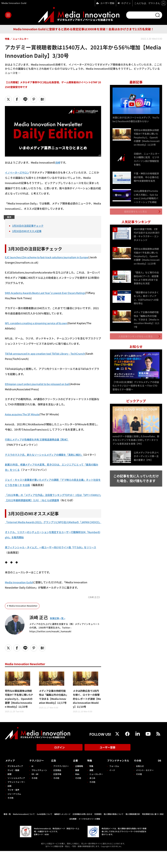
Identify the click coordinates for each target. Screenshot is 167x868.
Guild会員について (45, 831)
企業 (74, 778)
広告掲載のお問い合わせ (82, 831)
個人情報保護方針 (133, 831)
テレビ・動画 (13, 787)
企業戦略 (78, 783)
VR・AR (35, 791)
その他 (10, 815)
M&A (76, 791)
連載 (90, 787)
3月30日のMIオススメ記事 (27, 231)
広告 (53, 778)
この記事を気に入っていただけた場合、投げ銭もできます (136, 475)
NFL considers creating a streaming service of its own (38, 323)
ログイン (60, 765)
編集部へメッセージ (62, 831)
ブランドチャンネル (118, 778)
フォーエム (112, 783)
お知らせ (141, 783)
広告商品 (56, 787)
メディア (11, 778)
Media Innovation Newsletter (23, 616)
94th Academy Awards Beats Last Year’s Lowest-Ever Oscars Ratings (47, 293)
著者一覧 (7, 831)
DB (160, 778)
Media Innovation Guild (19, 593)
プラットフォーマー (16, 799)
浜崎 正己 (40, 628)
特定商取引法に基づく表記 (153, 831)
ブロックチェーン (39, 787)
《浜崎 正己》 (94, 607)
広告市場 (56, 791)
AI (32, 783)
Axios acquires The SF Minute (23, 414)
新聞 (9, 791)
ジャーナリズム (14, 811)
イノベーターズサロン (18, 172)
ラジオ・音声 (13, 807)
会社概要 (73, 836)
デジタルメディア (15, 783)
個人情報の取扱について (114, 831)
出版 (9, 803)
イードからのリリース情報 (89, 836)
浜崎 (58, 162)
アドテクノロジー (60, 783)
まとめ (91, 795)
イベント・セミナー (146, 787)
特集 (88, 778)
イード (110, 787)
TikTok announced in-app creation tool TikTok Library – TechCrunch (47, 354)
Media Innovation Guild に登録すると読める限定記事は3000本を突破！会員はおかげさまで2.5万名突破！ (83, 29)
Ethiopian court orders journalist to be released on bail (39, 384)
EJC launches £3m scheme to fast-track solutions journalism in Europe (49, 257)
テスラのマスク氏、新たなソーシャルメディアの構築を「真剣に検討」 (47, 455)
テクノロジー (37, 778)
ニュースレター (95, 791)
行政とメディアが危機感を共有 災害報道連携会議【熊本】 (39, 439)
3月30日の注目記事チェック (29, 226)
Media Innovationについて (24, 831)
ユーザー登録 (107, 765)
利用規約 (98, 831)
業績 (76, 787)
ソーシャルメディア (16, 795)
